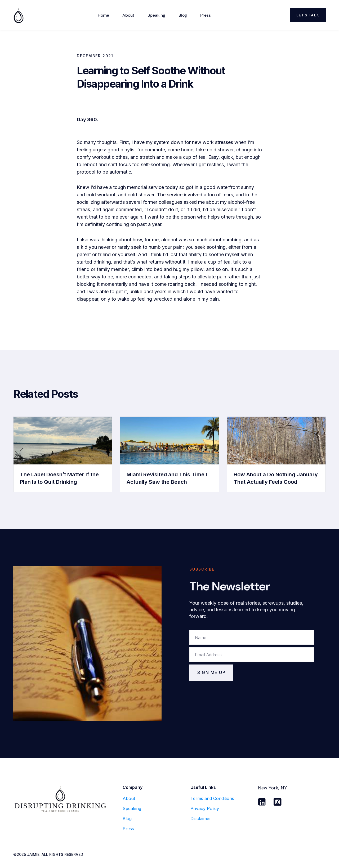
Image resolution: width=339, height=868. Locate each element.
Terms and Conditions (212, 798)
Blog (183, 15)
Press (206, 15)
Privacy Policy (205, 808)
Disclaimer (201, 819)
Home (103, 15)
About (129, 798)
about (128, 15)
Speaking (156, 15)
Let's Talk (308, 15)
